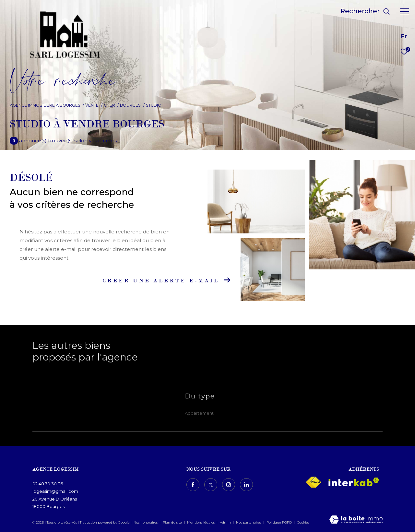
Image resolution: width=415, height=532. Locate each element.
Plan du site (173, 522)
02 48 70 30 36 (48, 484)
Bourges (130, 105)
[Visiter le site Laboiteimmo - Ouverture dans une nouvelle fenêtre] (356, 520)
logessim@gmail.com (55, 491)
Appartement (199, 413)
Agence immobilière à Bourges (45, 105)
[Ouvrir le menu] (405, 11)
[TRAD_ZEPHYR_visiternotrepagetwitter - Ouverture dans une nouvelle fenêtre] (211, 485)
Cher (109, 105)
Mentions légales (201, 522)
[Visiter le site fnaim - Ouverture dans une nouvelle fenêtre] (313, 482)
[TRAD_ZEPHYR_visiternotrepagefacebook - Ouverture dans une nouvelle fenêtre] (193, 485)
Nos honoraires (146, 522)
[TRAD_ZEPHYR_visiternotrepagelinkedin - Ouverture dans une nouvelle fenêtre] (246, 485)
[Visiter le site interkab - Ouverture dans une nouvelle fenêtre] (354, 482)
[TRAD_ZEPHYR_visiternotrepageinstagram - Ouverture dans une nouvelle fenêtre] (229, 485)
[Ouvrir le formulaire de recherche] (365, 11)
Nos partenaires (249, 522)
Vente (92, 105)
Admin (226, 522)
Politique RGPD (279, 522)
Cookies (303, 523)
